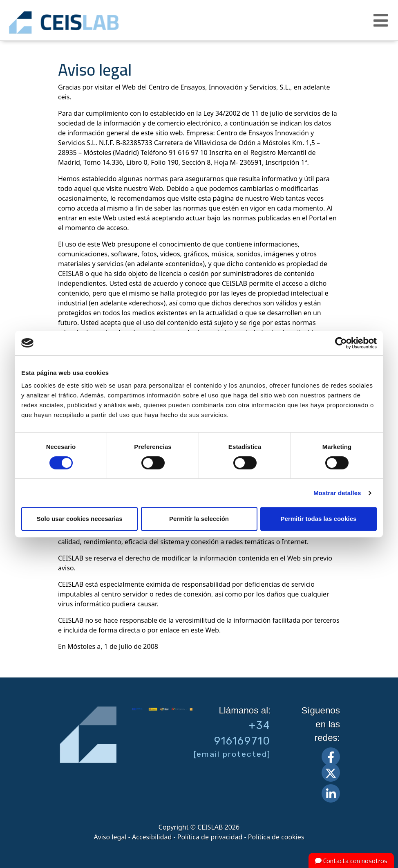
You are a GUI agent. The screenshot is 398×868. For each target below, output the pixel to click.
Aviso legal (110, 837)
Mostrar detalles (337, 493)
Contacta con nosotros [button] (351, 861)
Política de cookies (276, 837)
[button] (382, 20)
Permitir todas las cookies (319, 519)
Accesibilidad (152, 837)
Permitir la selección (199, 519)
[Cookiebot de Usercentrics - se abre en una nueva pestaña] (341, 343)
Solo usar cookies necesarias (79, 519)
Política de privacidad (210, 837)
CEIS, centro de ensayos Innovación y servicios (90, 22)
